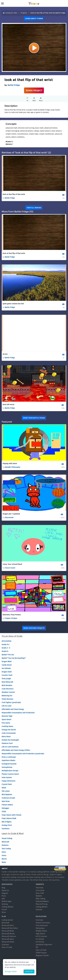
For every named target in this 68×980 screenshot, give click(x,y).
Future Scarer (10, 568)
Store (4, 912)
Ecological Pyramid (9, 764)
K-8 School (40, 942)
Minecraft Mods (8, 942)
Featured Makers (42, 901)
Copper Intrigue (11, 618)
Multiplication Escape (10, 771)
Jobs (3, 898)
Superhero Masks (8, 760)
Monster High (7, 716)
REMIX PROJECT (34, 90)
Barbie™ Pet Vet (8, 655)
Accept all (29, 971)
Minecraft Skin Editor (10, 928)
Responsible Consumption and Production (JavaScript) (23, 754)
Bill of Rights (7, 822)
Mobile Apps (7, 901)
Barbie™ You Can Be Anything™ (14, 658)
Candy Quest (7, 665)
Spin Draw (6, 801)
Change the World (9, 730)
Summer (39, 909)
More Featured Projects (34, 628)
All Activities (7, 641)
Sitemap (5, 904)
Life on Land (6, 706)
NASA (4, 788)
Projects (24, 13)
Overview (39, 888)
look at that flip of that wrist (14, 194)
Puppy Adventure (9, 781)
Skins (4, 852)
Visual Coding (7, 838)
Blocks (4, 859)
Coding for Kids (11, 13)
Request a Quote (42, 955)
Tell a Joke (6, 791)
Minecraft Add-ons (9, 936)
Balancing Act (7, 696)
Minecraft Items (8, 939)
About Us (5, 890)
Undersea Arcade (8, 798)
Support (5, 893)
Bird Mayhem (7, 794)
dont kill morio (8, 404)
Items (4, 855)
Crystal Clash (7, 784)
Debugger (5, 808)
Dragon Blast (7, 661)
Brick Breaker (7, 685)
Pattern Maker (7, 805)
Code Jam (5, 944)
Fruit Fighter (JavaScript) (11, 702)
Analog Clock (7, 825)
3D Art (5, 354)
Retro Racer (6, 736)
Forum (4, 909)
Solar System (7, 777)
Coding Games (7, 920)
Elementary (40, 928)
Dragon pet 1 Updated (11, 514)
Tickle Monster (7, 699)
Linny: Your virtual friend (12, 564)
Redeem (39, 896)
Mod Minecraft (7, 682)
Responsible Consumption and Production (18, 713)
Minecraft (5, 842)
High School (40, 934)
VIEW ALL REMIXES (34, 208)
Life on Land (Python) (10, 747)
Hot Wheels (6, 668)
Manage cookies (11, 971)
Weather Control (8, 692)
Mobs (4, 862)
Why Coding (40, 898)
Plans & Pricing (42, 904)
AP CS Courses (41, 936)
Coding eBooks (7, 907)
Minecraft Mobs (8, 931)
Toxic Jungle (6, 678)
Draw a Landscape (9, 757)
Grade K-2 (5, 644)
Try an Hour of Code (12, 636)
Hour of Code (7, 947)
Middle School (41, 931)
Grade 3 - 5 (6, 648)
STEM (4, 811)
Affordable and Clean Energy (13, 709)
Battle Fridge (14, 85)
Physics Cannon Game (10, 774)
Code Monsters (8, 689)
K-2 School (40, 939)
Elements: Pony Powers (12, 615)
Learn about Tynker (34, 18)
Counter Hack (7, 675)
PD (37, 947)
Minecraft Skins (8, 925)
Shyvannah (9, 517)
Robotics (5, 845)
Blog (3, 888)
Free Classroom (42, 925)
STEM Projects (41, 953)
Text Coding (6, 849)
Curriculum (40, 890)
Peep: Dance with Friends (12, 815)
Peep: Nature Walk (9, 818)
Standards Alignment (44, 944)
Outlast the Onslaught (10, 740)
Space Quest (6, 719)
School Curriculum (43, 923)
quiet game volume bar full (13, 304)
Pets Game (6, 723)
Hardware (6, 829)
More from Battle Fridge (34, 418)
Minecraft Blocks (8, 934)
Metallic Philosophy (12, 467)
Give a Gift (40, 893)
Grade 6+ (5, 651)
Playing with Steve (10, 463)
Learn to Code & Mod (13, 833)
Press (4, 896)
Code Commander (9, 733)
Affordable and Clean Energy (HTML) (16, 750)
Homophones (7, 767)
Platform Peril (7, 743)
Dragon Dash (7, 672)
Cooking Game (7, 726)
